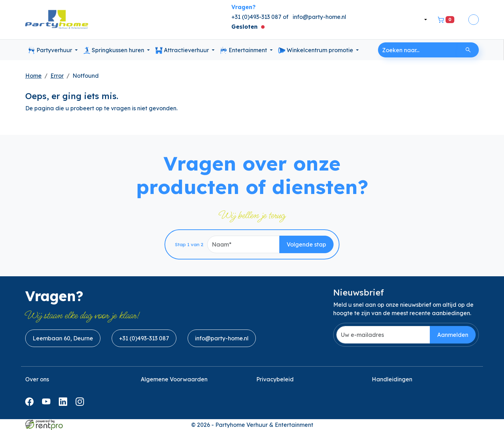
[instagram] (81, 404)
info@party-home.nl (319, 17)
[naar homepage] (57, 20)
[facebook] (31, 404)
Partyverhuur (51, 50)
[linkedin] (64, 404)
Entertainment (244, 50)
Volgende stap (306, 244)
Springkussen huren (114, 50)
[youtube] (48, 404)
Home (33, 76)
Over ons (37, 379)
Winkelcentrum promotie (316, 50)
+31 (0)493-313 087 (144, 338)
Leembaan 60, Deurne (63, 338)
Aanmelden (453, 335)
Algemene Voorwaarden (174, 379)
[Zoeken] (468, 50)
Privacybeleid (275, 379)
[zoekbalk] (418, 50)
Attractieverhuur (183, 50)
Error (57, 76)
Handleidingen (392, 379)
